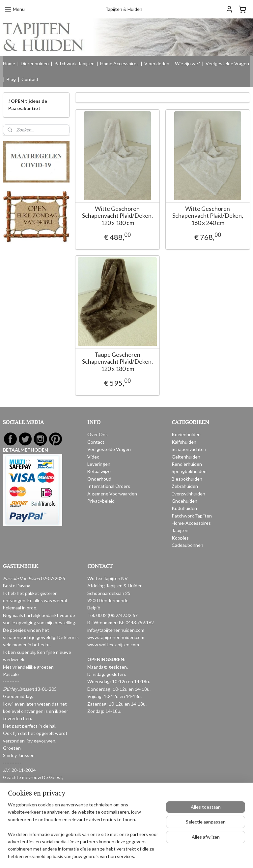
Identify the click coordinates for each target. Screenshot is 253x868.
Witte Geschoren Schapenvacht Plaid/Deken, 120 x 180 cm (117, 216)
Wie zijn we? (187, 63)
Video (93, 457)
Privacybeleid (101, 501)
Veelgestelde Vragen (227, 63)
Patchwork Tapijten (74, 63)
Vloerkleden (157, 63)
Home (9, 63)
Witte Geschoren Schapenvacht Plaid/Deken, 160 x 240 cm (208, 216)
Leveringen (99, 464)
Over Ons (98, 434)
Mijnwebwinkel (195, 856)
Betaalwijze (99, 471)
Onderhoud (99, 479)
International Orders (109, 486)
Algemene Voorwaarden (112, 494)
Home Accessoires (119, 63)
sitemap (107, 856)
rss (119, 856)
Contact (30, 79)
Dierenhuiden (35, 63)
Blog (11, 79)
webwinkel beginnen (142, 856)
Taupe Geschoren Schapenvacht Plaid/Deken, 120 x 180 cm (117, 362)
